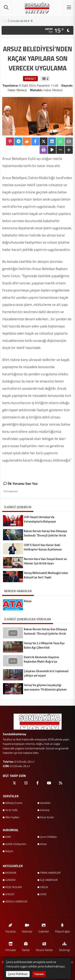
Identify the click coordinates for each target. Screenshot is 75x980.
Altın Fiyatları (12, 817)
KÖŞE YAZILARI (13, 887)
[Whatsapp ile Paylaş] (60, 141)
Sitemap (64, 946)
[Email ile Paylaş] (69, 141)
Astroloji (45, 810)
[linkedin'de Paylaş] (52, 141)
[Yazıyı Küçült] (60, 150)
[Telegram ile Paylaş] (18, 141)
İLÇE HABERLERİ (49, 880)
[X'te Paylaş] (44, 141)
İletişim (9, 851)
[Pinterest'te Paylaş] (10, 141)
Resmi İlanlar (44, 946)
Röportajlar (62, 927)
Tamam (39, 974)
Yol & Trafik (11, 810)
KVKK (8, 837)
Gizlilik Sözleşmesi (16, 844)
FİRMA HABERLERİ (50, 873)
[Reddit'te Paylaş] (27, 141)
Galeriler (44, 927)
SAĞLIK (44, 887)
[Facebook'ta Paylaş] (35, 141)
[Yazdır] (44, 150)
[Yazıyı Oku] (52, 150)
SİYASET (10, 894)
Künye (43, 844)
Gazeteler (45, 803)
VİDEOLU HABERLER (16, 901)
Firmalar (11, 946)
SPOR (43, 894)
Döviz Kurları (47, 817)
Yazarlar (10, 927)
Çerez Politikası (48, 837)
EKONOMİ (11, 873)
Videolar (27, 927)
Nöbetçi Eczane (14, 803)
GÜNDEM (10, 880)
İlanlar (26, 946)
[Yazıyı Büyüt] (69, 150)
